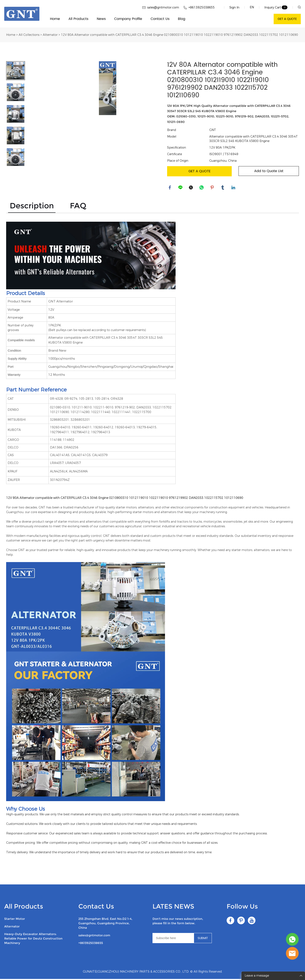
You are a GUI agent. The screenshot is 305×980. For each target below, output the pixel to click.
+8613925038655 (91, 944)
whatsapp (202, 188)
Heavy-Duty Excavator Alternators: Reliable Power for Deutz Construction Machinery (33, 940)
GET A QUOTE (287, 19)
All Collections (29, 35)
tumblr (223, 188)
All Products (78, 19)
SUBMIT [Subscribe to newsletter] (203, 939)
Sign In (234, 8)
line (181, 188)
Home (55, 19)
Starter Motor (15, 920)
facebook (170, 188)
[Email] (173, 939)
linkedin (234, 188)
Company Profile (128, 19)
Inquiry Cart (273, 8)
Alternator (50, 35)
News (101, 19)
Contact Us (160, 19)
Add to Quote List (269, 171)
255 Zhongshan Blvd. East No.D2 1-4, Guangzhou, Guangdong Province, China (105, 924)
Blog (182, 19)
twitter (191, 188)
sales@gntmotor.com (94, 936)
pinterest (213, 188)
